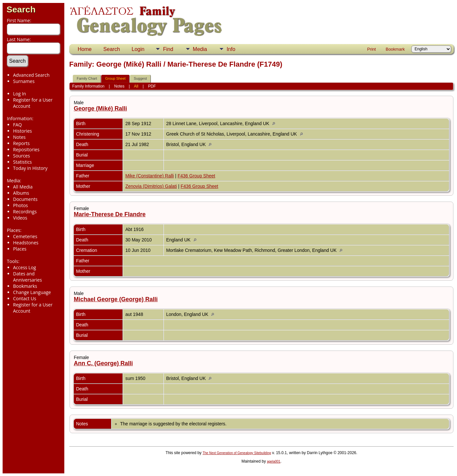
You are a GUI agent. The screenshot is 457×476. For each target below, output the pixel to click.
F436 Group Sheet (196, 176)
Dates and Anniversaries (27, 277)
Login (138, 49)
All (136, 86)
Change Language (32, 292)
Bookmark (395, 49)
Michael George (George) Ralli (116, 299)
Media (200, 49)
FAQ (17, 125)
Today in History (30, 168)
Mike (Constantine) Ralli (150, 176)
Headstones (26, 243)
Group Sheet (115, 78)
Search (21, 9)
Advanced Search (31, 75)
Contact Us (25, 298)
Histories (23, 131)
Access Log (24, 267)
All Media (23, 187)
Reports (21, 143)
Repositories (26, 149)
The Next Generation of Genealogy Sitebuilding (237, 453)
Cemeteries (25, 236)
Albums (21, 193)
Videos (20, 218)
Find (168, 49)
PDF (152, 86)
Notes (19, 137)
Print (372, 49)
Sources (22, 156)
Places (20, 249)
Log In (19, 94)
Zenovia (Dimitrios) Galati (151, 186)
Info (231, 49)
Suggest (140, 78)
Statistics (23, 162)
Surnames (24, 81)
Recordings (25, 212)
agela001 (274, 461)
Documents (25, 199)
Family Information (88, 86)
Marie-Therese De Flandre (110, 214)
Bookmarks (25, 286)
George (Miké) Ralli (100, 108)
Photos (21, 205)
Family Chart (87, 78)
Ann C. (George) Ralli (103, 363)
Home (85, 49)
